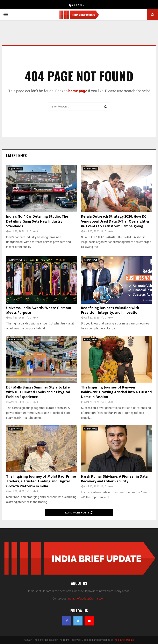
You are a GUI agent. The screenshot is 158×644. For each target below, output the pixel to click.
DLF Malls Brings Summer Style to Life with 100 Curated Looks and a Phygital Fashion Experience (38, 392)
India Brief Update (124, 640)
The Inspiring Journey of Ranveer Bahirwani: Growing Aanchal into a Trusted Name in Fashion (116, 392)
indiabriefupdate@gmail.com (87, 598)
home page (78, 91)
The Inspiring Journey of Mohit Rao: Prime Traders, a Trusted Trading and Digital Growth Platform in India (41, 481)
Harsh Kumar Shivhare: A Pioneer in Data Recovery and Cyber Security (114, 479)
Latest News (16, 155)
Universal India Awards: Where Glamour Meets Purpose (39, 310)
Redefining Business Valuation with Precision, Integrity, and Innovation (110, 310)
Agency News (16, 169)
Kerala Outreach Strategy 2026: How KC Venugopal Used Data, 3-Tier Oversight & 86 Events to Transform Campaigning (115, 221)
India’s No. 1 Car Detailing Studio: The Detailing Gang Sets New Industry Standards (37, 221)
